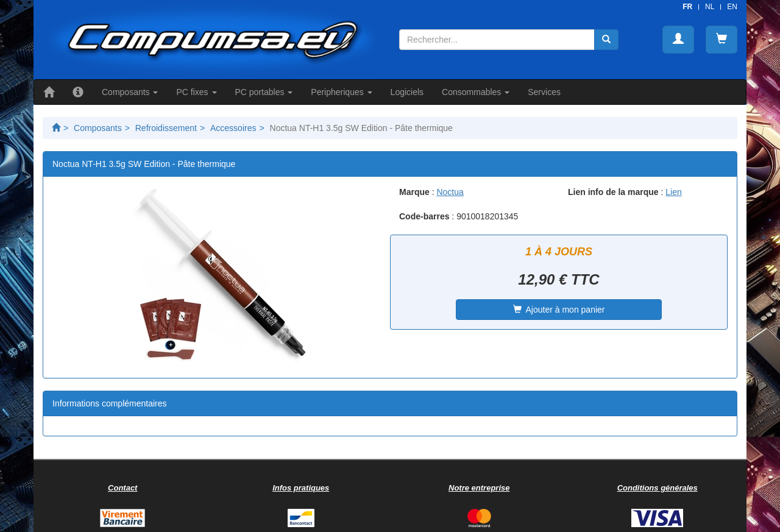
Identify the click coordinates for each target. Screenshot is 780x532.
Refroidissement (166, 128)
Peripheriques (341, 92)
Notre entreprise (479, 488)
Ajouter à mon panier (559, 310)
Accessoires (233, 128)
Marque (414, 192)
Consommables (476, 92)
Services (544, 92)
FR (687, 7)
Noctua (450, 192)
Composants (130, 92)
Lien (673, 192)
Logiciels (407, 92)
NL (710, 7)
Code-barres (424, 216)
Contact (122, 488)
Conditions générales (658, 488)
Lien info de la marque (613, 192)
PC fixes (196, 92)
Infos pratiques (301, 488)
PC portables (264, 92)
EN (732, 7)
